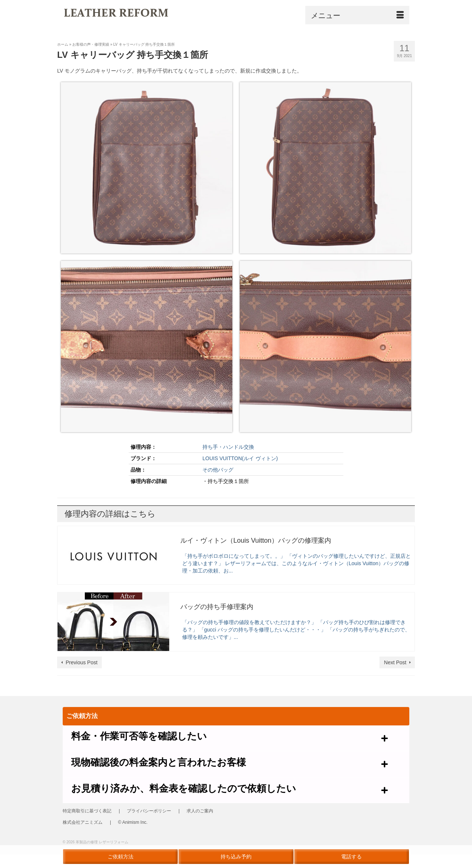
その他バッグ (218, 470)
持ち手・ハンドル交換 (228, 447)
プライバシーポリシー (149, 812)
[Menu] (357, 15)
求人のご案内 (200, 812)
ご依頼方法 (121, 857)
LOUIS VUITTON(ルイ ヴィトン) (240, 458)
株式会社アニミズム (83, 823)
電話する (351, 857)
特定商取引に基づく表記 (87, 812)
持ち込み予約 (236, 857)
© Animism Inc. (133, 823)
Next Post (395, 662)
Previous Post (81, 662)
